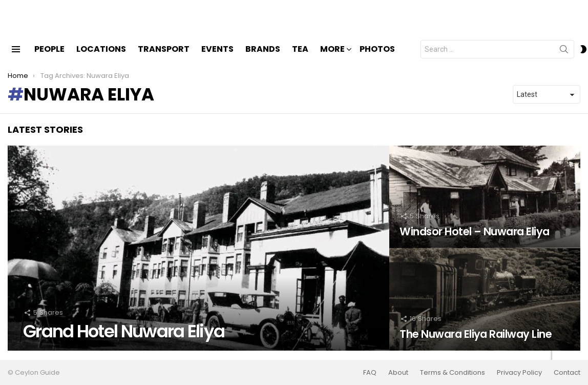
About (398, 373)
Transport (164, 58)
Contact (567, 373)
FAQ (370, 373)
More (332, 59)
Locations (101, 58)
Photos (377, 58)
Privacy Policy (519, 373)
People (49, 58)
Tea (300, 58)
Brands (263, 58)
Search (564, 60)
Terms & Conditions (453, 373)
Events (217, 58)
